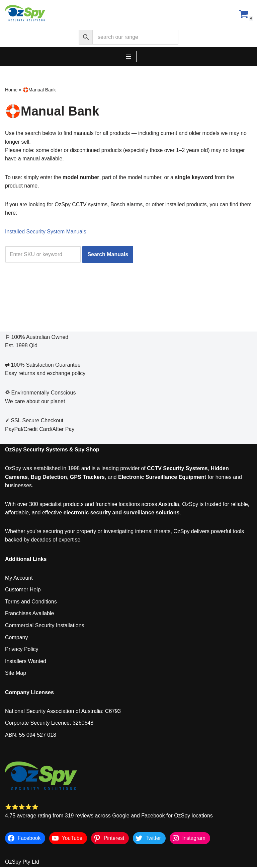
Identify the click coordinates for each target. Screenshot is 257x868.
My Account (19, 578)
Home (11, 90)
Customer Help (23, 590)
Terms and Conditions (31, 602)
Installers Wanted (26, 662)
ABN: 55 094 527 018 (31, 736)
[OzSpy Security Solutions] (25, 14)
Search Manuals (108, 255)
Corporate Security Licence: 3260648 (49, 724)
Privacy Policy (22, 650)
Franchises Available (29, 614)
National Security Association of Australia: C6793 (63, 711)
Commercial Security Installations (45, 626)
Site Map (16, 674)
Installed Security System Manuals (46, 232)
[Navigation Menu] (129, 57)
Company (16, 638)
